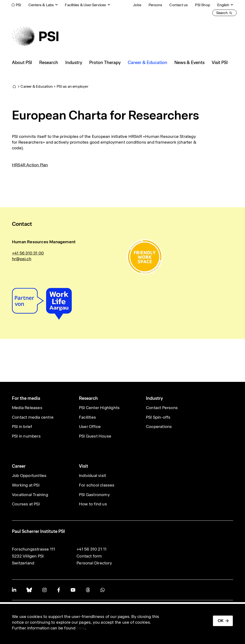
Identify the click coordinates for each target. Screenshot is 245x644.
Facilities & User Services (85, 5)
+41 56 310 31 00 (28, 253)
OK (221, 621)
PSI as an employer (72, 86)
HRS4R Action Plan (30, 165)
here (81, 628)
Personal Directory (94, 563)
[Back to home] (35, 36)
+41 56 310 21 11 (92, 549)
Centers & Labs (41, 5)
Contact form (89, 556)
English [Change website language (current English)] (223, 5)
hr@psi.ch (22, 259)
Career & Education (37, 86)
